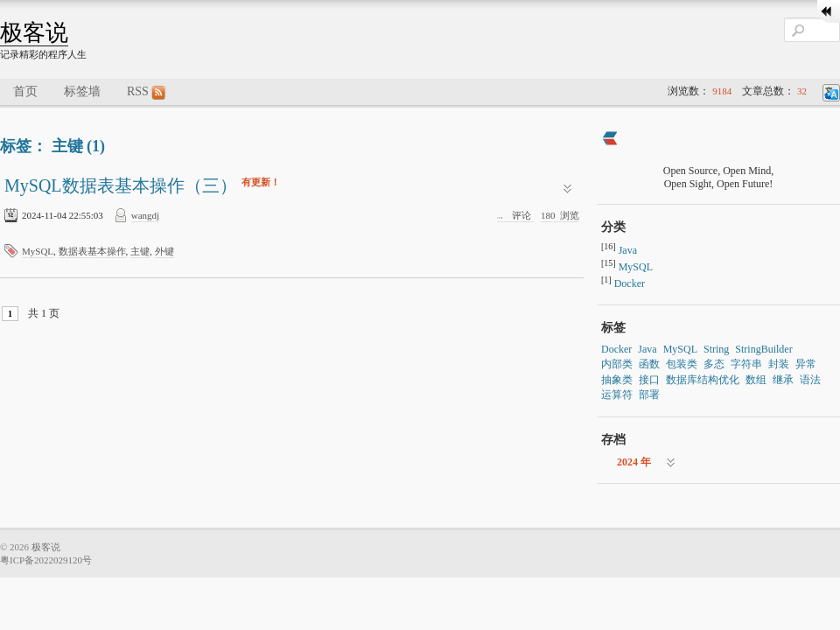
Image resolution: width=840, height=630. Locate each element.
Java (628, 250)
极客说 (34, 33)
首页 (25, 91)
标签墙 (82, 91)
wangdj (145, 215)
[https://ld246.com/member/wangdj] (610, 140)
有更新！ (261, 182)
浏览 (560, 215)
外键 (164, 251)
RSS (146, 92)
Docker (630, 283)
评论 (515, 215)
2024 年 (634, 462)
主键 (140, 251)
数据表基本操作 (92, 251)
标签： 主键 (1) (52, 146)
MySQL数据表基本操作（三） (123, 185)
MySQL (38, 251)
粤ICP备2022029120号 (46, 560)
